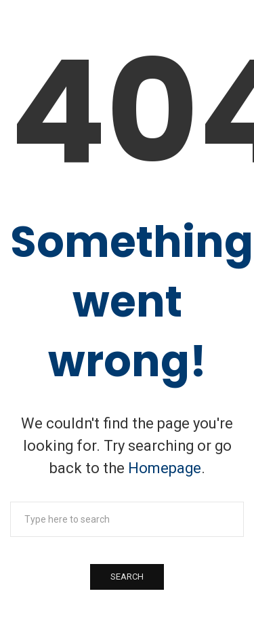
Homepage (165, 468)
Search (127, 577)
